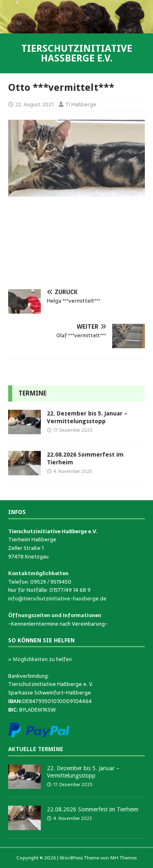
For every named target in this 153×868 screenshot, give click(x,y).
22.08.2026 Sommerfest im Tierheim (93, 809)
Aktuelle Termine (36, 749)
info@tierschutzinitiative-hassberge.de (57, 599)
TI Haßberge (81, 104)
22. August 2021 (34, 104)
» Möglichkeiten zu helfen (40, 659)
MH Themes (123, 858)
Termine (32, 393)
